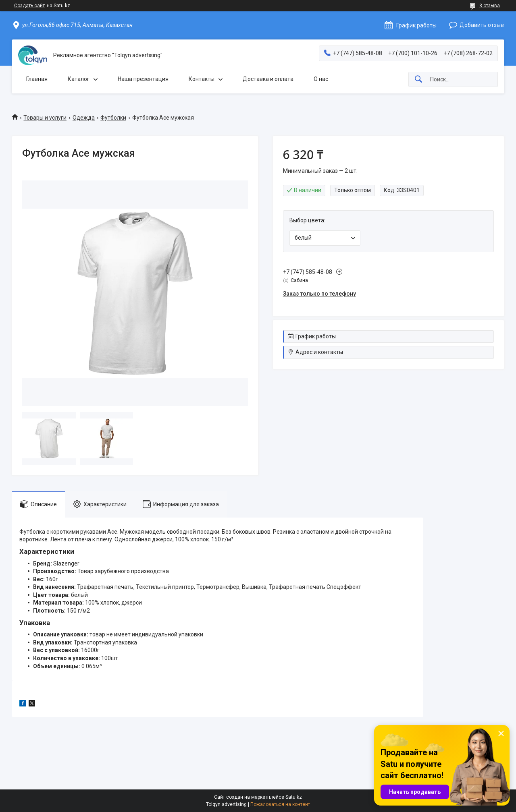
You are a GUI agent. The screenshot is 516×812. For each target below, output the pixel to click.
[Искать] (418, 80)
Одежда (84, 118)
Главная (37, 79)
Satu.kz (294, 797)
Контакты (202, 79)
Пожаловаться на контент (280, 804)
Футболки (113, 118)
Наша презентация (143, 79)
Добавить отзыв (482, 25)
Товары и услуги (45, 118)
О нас (321, 79)
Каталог (79, 79)
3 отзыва (490, 6)
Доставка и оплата (268, 79)
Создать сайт (29, 6)
